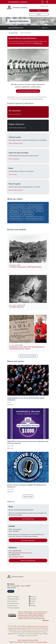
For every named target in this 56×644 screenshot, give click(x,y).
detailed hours (38, 43)
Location (12, 526)
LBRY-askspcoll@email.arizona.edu (22, 553)
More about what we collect (34, 218)
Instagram (34, 599)
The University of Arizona (41, 642)
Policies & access (12, 601)
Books (9, 177)
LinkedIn (33, 601)
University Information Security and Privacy (28, 640)
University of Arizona (16, 218)
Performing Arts (15, 214)
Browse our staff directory (28, 561)
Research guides (9, 192)
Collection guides (9, 146)
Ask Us (39, 11)
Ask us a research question (16, 557)
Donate (39, 14)
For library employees (13, 608)
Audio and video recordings (9, 161)
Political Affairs (28, 214)
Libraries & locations (13, 597)
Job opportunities (12, 606)
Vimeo (33, 603)
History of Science (27, 210)
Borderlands (14, 210)
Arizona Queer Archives (35, 206)
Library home (14, 33)
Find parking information (28, 540)
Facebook (34, 597)
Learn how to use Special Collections (28, 91)
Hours (11, 507)
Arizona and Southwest (17, 206)
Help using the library (13, 599)
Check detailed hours (28, 519)
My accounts (44, 6)
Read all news (28, 496)
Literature (39, 210)
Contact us (13, 548)
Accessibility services (13, 603)
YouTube (33, 606)
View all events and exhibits (28, 356)
